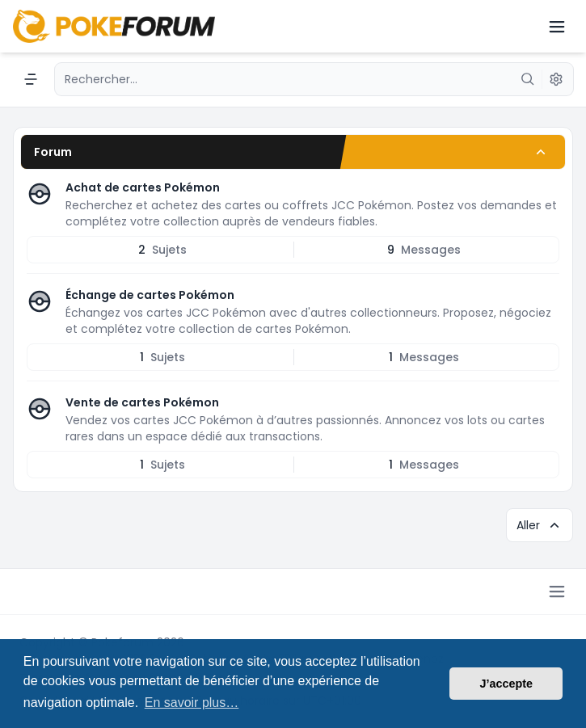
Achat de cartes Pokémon (143, 187)
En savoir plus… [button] (192, 703)
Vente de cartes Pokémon (142, 402)
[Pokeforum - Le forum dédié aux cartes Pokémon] (114, 26)
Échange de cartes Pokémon (150, 295)
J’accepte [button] (506, 684)
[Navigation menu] (31, 79)
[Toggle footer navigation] (557, 591)
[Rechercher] (528, 79)
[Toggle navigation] (557, 27)
